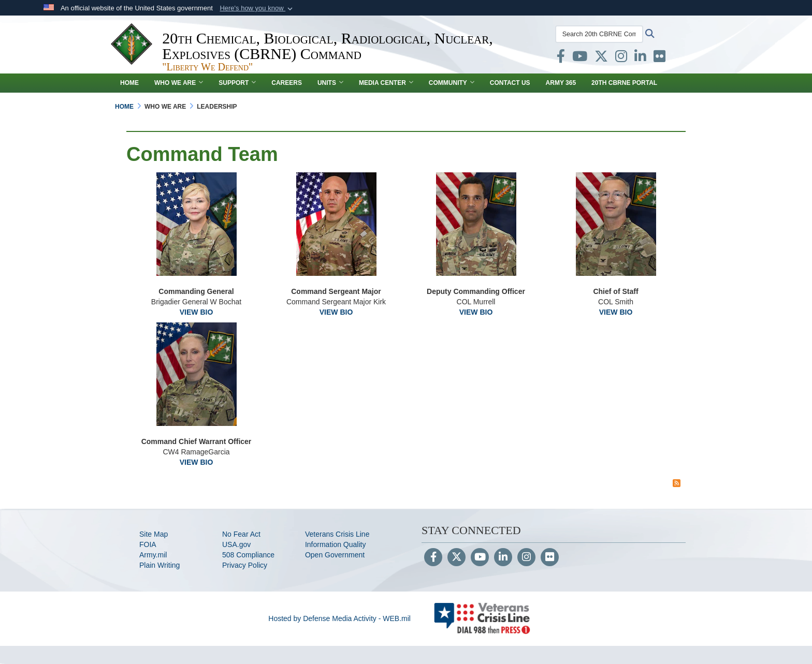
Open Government (335, 555)
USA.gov (236, 544)
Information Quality (336, 544)
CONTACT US (510, 83)
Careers (287, 83)
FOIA (148, 544)
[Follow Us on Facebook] (433, 558)
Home (129, 83)
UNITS (330, 83)
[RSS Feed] (677, 483)
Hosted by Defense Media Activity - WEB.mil (339, 618)
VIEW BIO (197, 312)
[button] (257, 8)
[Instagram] (526, 558)
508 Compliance (248, 555)
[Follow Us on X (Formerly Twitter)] (456, 558)
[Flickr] (550, 558)
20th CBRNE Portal (624, 83)
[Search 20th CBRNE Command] (598, 34)
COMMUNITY (452, 83)
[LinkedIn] (503, 558)
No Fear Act (241, 534)
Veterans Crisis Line (337, 534)
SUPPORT (237, 83)
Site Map (154, 534)
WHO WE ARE (179, 83)
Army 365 (561, 83)
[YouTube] (480, 558)
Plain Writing (160, 565)
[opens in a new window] (559, 58)
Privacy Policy (245, 565)
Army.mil (153, 555)
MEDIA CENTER (386, 83)
